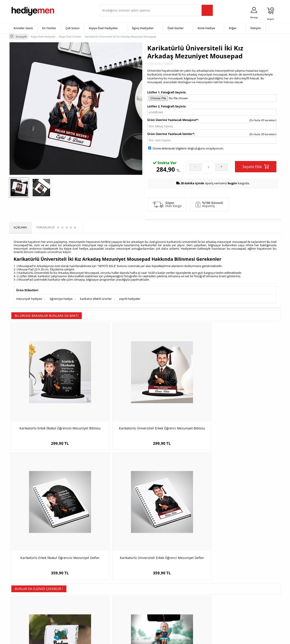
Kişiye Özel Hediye (68, 585)
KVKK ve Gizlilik (21, 612)
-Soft (121, 638)
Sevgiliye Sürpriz (67, 612)
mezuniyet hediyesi (29, 297)
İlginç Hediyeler (143, 28)
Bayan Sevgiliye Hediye (117, 612)
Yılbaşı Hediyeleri (158, 599)
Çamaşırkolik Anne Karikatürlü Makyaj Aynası (247, 503)
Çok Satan (72, 28)
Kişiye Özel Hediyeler (103, 28)
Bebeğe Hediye (202, 605)
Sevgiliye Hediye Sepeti (117, 592)
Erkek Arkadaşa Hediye (71, 592)
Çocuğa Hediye (202, 599)
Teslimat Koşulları (23, 585)
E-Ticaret (131, 638)
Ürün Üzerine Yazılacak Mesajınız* (173, 119)
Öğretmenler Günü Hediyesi (165, 612)
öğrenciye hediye (61, 297)
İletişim (256, 28)
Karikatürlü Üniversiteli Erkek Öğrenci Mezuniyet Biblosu (111, 394)
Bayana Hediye (202, 592)
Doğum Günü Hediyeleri (162, 592)
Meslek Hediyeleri (68, 619)
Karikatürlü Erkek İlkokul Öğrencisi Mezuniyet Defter (179, 394)
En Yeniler (49, 28)
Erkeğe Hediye (202, 585)
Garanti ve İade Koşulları (27, 605)
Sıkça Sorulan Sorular (25, 619)
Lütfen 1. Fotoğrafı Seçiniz (166, 91)
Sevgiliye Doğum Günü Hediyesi (122, 599)
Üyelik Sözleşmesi (23, 592)
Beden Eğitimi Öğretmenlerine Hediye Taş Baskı (43, 503)
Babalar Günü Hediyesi (162, 619)
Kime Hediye (206, 28)
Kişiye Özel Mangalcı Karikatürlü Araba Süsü (111, 503)
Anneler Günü (23, 28)
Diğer (233, 28)
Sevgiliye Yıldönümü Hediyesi (120, 619)
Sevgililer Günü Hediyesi (163, 585)
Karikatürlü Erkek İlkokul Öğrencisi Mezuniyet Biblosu (43, 394)
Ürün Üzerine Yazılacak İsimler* (171, 133)
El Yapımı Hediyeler (69, 605)
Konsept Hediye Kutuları (117, 585)
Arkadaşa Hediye (203, 612)
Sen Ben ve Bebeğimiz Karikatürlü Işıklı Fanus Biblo (179, 503)
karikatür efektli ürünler (96, 297)
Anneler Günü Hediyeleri (163, 605)
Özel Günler (176, 28)
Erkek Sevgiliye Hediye (116, 605)
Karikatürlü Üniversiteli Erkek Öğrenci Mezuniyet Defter (247, 394)
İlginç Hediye (201, 619)
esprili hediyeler (130, 297)
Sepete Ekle (256, 166)
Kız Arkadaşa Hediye (70, 599)
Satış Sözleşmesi (22, 599)
